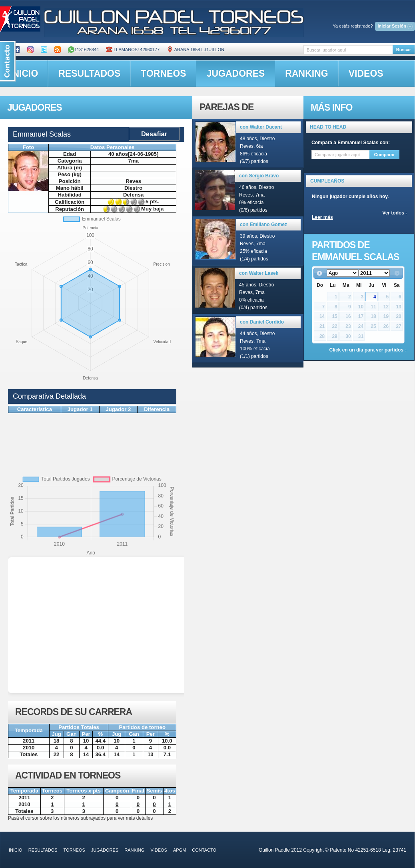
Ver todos (393, 213)
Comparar (385, 155)
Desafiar (154, 134)
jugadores (236, 73)
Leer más (322, 217)
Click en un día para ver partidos (366, 350)
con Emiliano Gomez (263, 224)
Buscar (404, 50)
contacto (204, 850)
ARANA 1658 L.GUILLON (196, 50)
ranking (306, 73)
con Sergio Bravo (259, 176)
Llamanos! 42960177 (133, 50)
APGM (180, 850)
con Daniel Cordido (262, 322)
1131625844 (83, 50)
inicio (16, 850)
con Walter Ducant (261, 127)
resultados (89, 73)
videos (366, 73)
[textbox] (348, 50)
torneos (163, 73)
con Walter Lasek (259, 273)
